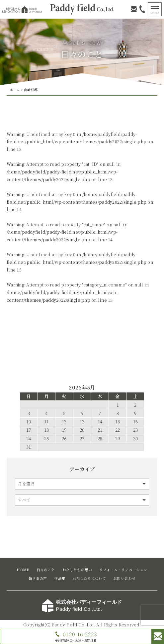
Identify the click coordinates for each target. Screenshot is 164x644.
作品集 (60, 578)
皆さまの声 (38, 578)
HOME (23, 570)
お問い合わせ (124, 578)
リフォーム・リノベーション (123, 570)
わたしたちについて (89, 578)
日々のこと (46, 570)
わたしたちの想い (77, 570)
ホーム (15, 90)
